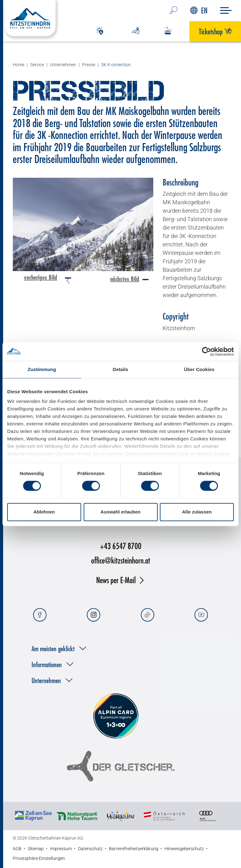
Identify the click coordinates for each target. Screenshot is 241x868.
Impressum (61, 849)
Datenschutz (90, 849)
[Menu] (226, 10)
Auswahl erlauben (120, 512)
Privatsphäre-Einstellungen (39, 858)
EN (199, 10)
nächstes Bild (125, 279)
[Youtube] (201, 615)
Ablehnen (44, 512)
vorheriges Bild (40, 277)
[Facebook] (40, 615)
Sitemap (36, 849)
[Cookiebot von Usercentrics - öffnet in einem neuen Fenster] (207, 351)
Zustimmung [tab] (42, 369)
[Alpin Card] (116, 716)
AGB (17, 849)
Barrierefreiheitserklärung (134, 849)
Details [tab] (120, 369)
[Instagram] (93, 615)
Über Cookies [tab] (199, 369)
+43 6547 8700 (121, 546)
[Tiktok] (148, 615)
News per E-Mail (116, 580)
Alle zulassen (197, 512)
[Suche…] (174, 11)
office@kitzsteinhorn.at (121, 560)
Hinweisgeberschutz (184, 849)
